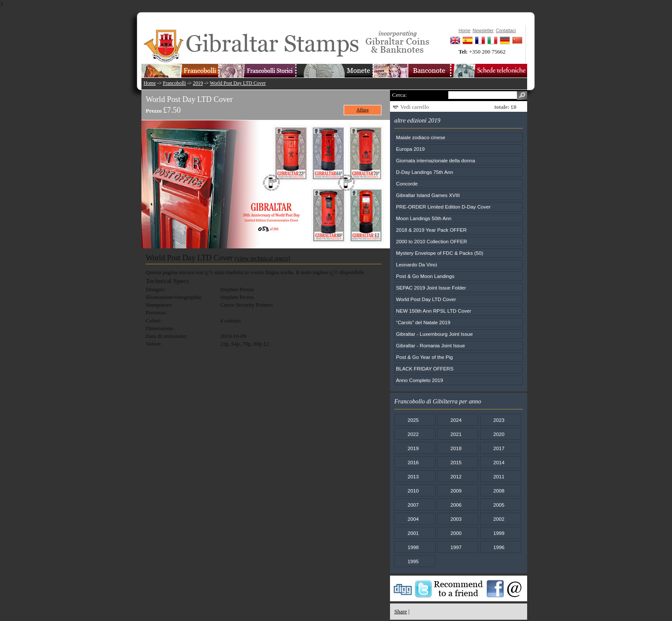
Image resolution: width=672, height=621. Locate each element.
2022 (413, 434)
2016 (413, 462)
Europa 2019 (410, 149)
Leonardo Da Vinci (417, 264)
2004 (413, 519)
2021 (456, 434)
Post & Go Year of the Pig (424, 357)
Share (401, 611)
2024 (456, 420)
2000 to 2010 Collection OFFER (432, 241)
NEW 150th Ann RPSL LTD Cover (433, 311)
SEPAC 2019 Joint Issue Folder (431, 288)
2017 (499, 448)
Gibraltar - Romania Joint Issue (430, 345)
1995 (413, 561)
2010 (413, 491)
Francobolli (174, 83)
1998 (413, 547)
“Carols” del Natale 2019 (423, 322)
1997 (456, 547)
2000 (456, 533)
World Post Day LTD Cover (238, 83)
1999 (499, 533)
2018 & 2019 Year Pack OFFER (431, 230)
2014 (499, 462)
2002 (499, 519)
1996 (499, 547)
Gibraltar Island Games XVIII (428, 195)
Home (150, 83)
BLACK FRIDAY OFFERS (425, 369)
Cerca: (399, 95)
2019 (198, 83)
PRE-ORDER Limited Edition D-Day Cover (443, 207)
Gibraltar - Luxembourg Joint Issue (434, 334)
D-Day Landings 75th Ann (424, 172)
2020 (499, 434)
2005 (499, 505)
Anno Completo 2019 (420, 380)
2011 (499, 476)
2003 (456, 519)
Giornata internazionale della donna (436, 160)
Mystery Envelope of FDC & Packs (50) (439, 253)
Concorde (407, 184)
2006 (456, 505)
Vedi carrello (415, 107)
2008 (499, 491)
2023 (499, 420)
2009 (456, 491)
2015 (456, 462)
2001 (413, 533)
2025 (413, 420)
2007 (413, 505)
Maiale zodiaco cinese (421, 137)
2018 (456, 448)
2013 (413, 476)
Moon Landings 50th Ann (424, 218)
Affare (363, 110)
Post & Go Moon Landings (425, 276)
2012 (456, 476)
